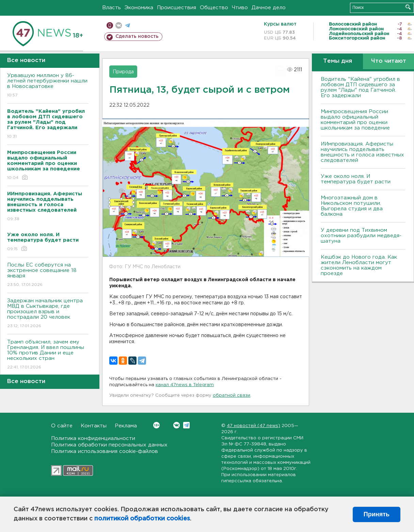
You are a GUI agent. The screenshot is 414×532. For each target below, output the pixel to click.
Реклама (126, 426)
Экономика (139, 8)
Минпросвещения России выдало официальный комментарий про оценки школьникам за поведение (355, 120)
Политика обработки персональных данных (109, 445)
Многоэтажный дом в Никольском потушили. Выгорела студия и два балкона (352, 206)
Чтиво (240, 8)
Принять (377, 514)
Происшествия (177, 8)
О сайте (62, 426)
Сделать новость (137, 36)
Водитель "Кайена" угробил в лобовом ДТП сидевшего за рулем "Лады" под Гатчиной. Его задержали (360, 87)
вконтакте (119, 25)
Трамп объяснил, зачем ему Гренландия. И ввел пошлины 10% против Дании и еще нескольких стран (48, 355)
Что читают (389, 61)
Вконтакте (156, 425)
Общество (214, 8)
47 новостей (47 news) (253, 426)
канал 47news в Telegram (185, 385)
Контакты (94, 426)
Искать (408, 7)
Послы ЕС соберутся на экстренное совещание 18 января (48, 275)
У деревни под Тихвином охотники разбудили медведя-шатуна (361, 236)
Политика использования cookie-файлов (105, 451)
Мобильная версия (110, 25)
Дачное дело (269, 8)
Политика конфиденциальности (93, 438)
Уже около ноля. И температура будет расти (356, 179)
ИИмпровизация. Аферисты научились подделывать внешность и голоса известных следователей (362, 152)
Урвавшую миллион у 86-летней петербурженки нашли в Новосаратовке (48, 86)
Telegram (186, 425)
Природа (123, 72)
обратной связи (232, 396)
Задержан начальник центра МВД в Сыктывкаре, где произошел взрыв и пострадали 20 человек (48, 314)
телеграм (128, 25)
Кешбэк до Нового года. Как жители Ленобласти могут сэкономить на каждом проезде (359, 265)
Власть (112, 8)
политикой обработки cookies (142, 519)
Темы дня (338, 61)
